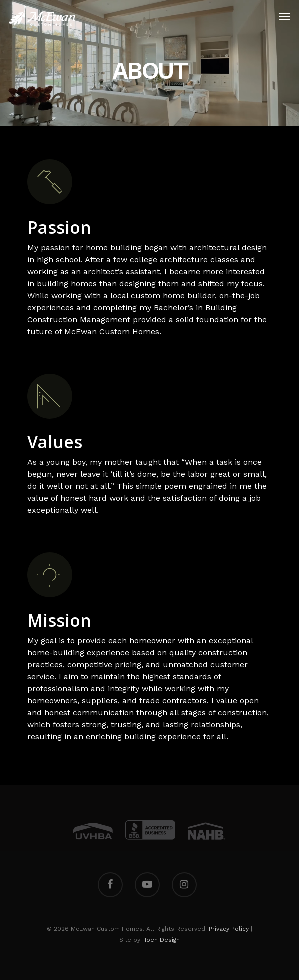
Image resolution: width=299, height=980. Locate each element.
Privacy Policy (229, 929)
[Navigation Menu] (285, 16)
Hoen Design (161, 940)
